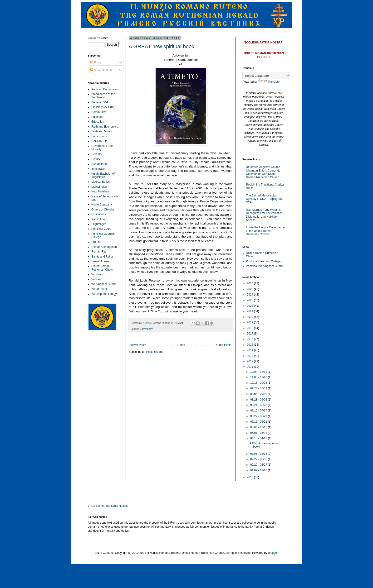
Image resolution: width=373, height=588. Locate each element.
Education (98, 122)
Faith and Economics (105, 127)
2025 (250, 289)
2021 (250, 311)
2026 (250, 283)
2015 (250, 345)
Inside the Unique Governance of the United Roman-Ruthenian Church (265, 231)
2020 (250, 317)
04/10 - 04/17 (259, 438)
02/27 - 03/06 (259, 459)
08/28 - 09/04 (259, 400)
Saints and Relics (102, 257)
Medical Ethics (101, 182)
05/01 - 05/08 (259, 433)
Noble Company (102, 205)
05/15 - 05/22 (259, 422)
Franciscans (99, 136)
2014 (250, 350)
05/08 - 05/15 (259, 427)
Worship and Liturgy (104, 294)
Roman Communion (104, 247)
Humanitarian (100, 164)
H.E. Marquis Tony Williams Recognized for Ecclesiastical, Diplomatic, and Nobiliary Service (265, 215)
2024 (250, 295)
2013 (250, 356)
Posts (96, 62)
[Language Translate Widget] (266, 76)
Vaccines (97, 274)
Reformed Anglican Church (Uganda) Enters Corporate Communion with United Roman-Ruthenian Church (263, 172)
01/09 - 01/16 (259, 470)
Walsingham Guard (103, 284)
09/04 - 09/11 (259, 394)
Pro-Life (96, 242)
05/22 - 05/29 (259, 416)
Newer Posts (138, 345)
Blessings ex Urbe (103, 107)
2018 (250, 328)
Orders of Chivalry (103, 210)
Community (146, 329)
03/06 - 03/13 (259, 454)
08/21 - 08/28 (259, 405)
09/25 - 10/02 (259, 388)
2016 (250, 339)
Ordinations (99, 214)
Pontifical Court (101, 229)
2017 (250, 334)
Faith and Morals (102, 131)
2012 (250, 361)
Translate (269, 82)
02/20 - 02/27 (259, 465)
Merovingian (99, 187)
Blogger (273, 553)
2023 (250, 300)
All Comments (101, 70)
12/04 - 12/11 (259, 372)
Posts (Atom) (154, 352)
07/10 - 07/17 (259, 411)
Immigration (99, 169)
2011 (250, 367)
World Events (100, 289)
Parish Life (98, 219)
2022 (250, 306)
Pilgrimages (99, 224)
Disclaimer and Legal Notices (110, 506)
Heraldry (97, 154)
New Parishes (100, 191)
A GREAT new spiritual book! (162, 46)
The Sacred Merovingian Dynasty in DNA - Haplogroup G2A (265, 199)
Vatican (96, 279)
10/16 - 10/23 (259, 383)
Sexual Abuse (100, 261)
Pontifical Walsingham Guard (264, 266)
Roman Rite (99, 252)
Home (181, 345)
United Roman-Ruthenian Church (103, 268)
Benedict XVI (100, 102)
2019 (250, 322)
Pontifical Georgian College (263, 261)
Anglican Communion (105, 89)
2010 (250, 477)
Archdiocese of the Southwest (103, 96)
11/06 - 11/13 (259, 377)
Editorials (97, 117)
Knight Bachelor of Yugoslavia (103, 175)
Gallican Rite (99, 141)
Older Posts (224, 345)
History (96, 159)
